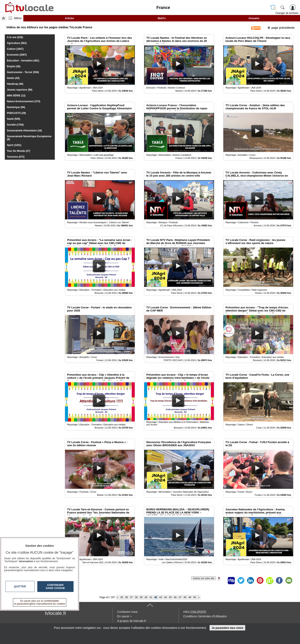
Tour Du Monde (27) (19, 151)
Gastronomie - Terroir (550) (23, 72)
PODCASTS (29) (16, 113)
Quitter (20, 586)
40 (146, 597)
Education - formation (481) (23, 61)
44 (165, 597)
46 (175, 597)
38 (136, 597)
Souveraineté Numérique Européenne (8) (29, 138)
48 (185, 597)
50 (195, 597)
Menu (18, 18)
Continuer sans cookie (55, 587)
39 (141, 597)
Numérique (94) (16, 107)
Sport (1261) (14, 145)
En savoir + (125, 616)
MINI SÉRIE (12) (16, 96)
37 (131, 597)
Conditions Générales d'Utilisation (205, 616)
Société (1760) (15, 125)
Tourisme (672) (16, 157)
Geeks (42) (13, 78)
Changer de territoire (287, 13)
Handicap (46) (15, 84)
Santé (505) (14, 119)
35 (122, 597)
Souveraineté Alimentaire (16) (24, 131)
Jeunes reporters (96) (20, 90)
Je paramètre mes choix (227, 628)
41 (151, 597)
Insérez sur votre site (204, 578)
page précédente (281, 27)
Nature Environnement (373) (24, 101)
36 (127, 597)
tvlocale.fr (56, 613)
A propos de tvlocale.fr (132, 621)
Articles (69, 18)
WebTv (162, 18)
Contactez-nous (127, 612)
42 (156, 597)
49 (190, 597)
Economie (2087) (17, 55)
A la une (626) (15, 37)
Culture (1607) (15, 49)
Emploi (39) (14, 66)
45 (170, 597)
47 (180, 597)
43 (161, 597)
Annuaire (254, 18)
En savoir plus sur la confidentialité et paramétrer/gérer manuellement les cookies (40, 602)
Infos (195, 612)
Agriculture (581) (17, 43)
